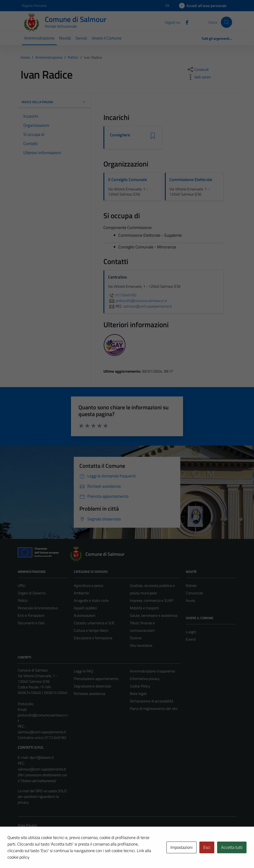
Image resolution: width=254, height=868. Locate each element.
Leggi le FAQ (83, 671)
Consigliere (120, 135)
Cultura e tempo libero (91, 630)
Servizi (81, 38)
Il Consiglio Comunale (127, 180)
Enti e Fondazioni (31, 615)
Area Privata (27, 825)
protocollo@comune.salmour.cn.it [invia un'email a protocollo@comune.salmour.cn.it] (138, 301)
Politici (23, 600)
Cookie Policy (140, 686)
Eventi (191, 639)
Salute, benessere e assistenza (154, 615)
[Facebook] (185, 22)
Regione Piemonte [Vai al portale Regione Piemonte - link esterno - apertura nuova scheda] (34, 5)
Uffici (22, 585)
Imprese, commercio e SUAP (152, 600)
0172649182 (122, 295)
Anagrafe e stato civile (91, 600)
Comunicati (194, 593)
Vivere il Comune (107, 38)
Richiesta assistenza (90, 694)
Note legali (138, 694)
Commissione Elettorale (191, 180)
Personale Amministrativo (38, 608)
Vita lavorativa (141, 645)
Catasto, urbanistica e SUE (94, 623)
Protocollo (26, 704)
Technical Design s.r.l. (49, 854)
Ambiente (81, 593)
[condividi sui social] (198, 69)
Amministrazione (39, 38)
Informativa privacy (145, 679)
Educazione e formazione (93, 638)
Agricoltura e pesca (88, 585)
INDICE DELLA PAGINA (54, 102)
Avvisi (190, 600)
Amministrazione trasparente (152, 671)
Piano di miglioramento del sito (154, 708)
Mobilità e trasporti (144, 608)
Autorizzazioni (85, 615)
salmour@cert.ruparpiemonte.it (42, 732)
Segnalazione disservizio (92, 686)
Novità (65, 38)
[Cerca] (226, 22)
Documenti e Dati (31, 623)
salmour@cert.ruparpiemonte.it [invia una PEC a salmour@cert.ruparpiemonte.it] (148, 306)
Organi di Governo (32, 593)
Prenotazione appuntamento (96, 679)
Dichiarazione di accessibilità (152, 701)
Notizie (191, 585)
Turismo (136, 638)
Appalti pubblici (85, 608)
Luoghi (191, 632)
